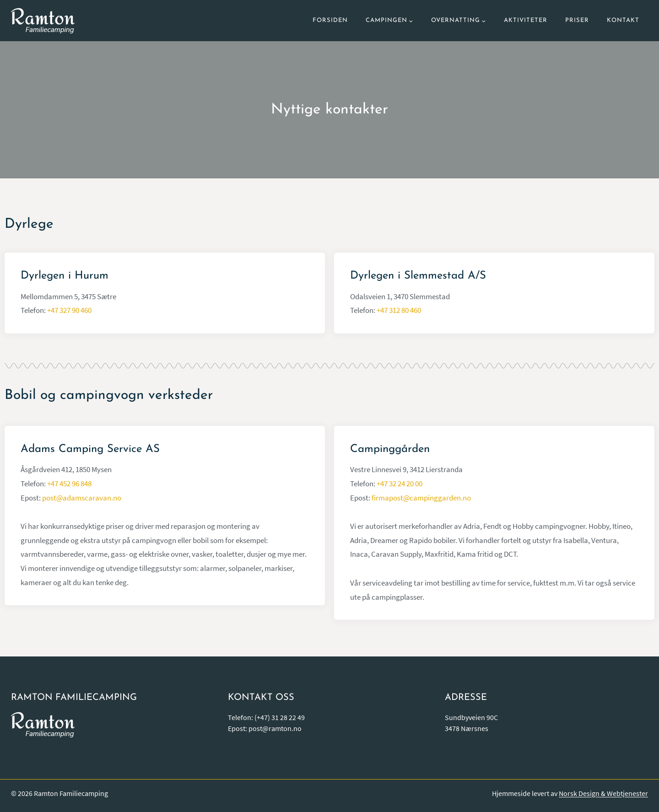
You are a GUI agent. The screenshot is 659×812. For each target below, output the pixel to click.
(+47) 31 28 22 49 (280, 717)
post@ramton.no (275, 728)
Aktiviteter (526, 20)
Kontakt (623, 20)
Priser (577, 20)
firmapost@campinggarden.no (421, 498)
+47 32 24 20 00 (400, 484)
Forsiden (330, 20)
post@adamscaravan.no (82, 498)
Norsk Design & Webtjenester (603, 793)
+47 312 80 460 (399, 310)
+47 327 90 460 (69, 310)
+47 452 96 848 (69, 484)
